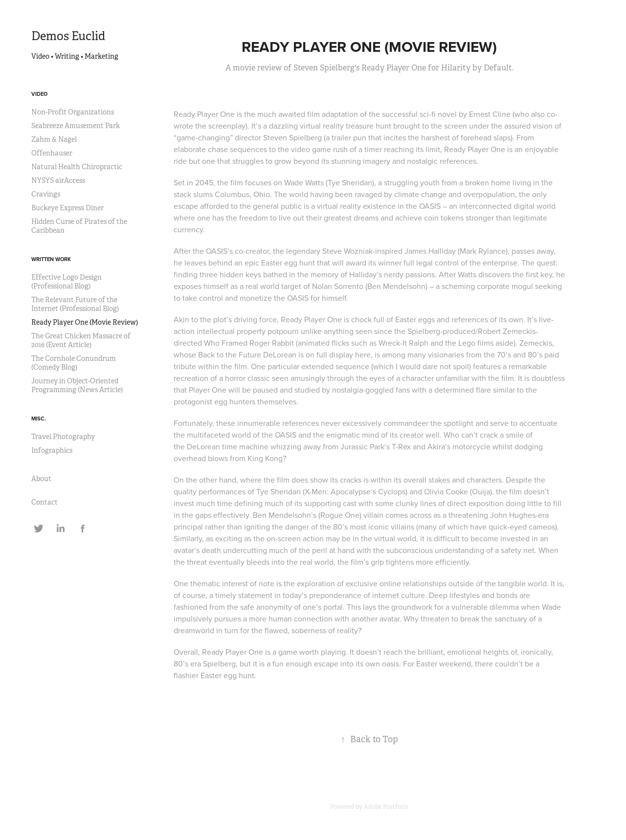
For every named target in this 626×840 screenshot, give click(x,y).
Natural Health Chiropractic (77, 167)
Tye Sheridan (350, 182)
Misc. (39, 419)
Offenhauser (52, 153)
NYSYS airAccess (58, 180)
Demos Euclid (68, 36)
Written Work (51, 259)
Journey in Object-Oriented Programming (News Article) (77, 385)
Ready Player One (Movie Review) (85, 322)
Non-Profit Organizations (73, 112)
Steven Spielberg (292, 137)
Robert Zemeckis (507, 331)
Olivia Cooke (446, 491)
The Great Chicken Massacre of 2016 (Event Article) (81, 340)
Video (39, 94)
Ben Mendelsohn (396, 286)
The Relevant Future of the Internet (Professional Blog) (75, 304)
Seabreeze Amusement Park (76, 126)
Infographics (52, 450)
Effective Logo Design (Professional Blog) (67, 282)
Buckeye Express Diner (67, 208)
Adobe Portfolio (386, 807)
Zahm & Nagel (54, 139)
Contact (45, 502)
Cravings (46, 194)
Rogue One (340, 515)
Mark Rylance (483, 251)
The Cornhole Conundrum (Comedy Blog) (74, 363)
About (41, 479)
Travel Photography (63, 437)
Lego (467, 343)
